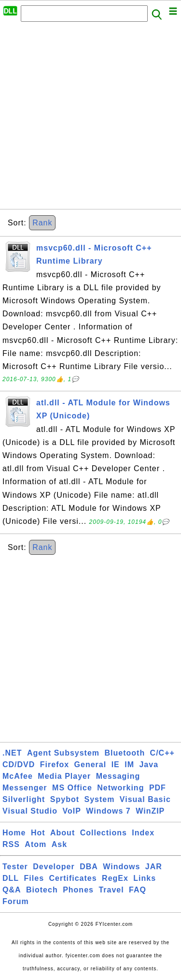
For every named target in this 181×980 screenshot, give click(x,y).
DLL (11, 878)
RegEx (115, 878)
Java (149, 765)
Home (14, 833)
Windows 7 (108, 811)
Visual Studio (30, 811)
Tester (15, 867)
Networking (120, 788)
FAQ (138, 890)
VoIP (72, 811)
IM (129, 765)
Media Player (64, 776)
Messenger (25, 788)
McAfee (18, 776)
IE (116, 765)
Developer (54, 867)
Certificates (73, 878)
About (63, 833)
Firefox (55, 765)
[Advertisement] (90, 118)
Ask (59, 844)
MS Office (72, 788)
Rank (42, 223)
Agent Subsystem (63, 753)
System (99, 799)
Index (143, 833)
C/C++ (162, 753)
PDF (158, 788)
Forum (16, 901)
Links (145, 878)
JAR (154, 867)
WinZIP (150, 811)
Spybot (65, 799)
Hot (38, 833)
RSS (11, 844)
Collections (104, 833)
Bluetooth (125, 753)
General (90, 765)
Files (34, 878)
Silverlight (24, 799)
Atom (35, 844)
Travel (111, 890)
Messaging (118, 776)
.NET (12, 753)
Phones (78, 890)
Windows (121, 867)
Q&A (12, 890)
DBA (89, 867)
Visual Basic (145, 799)
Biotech (42, 890)
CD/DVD (19, 765)
